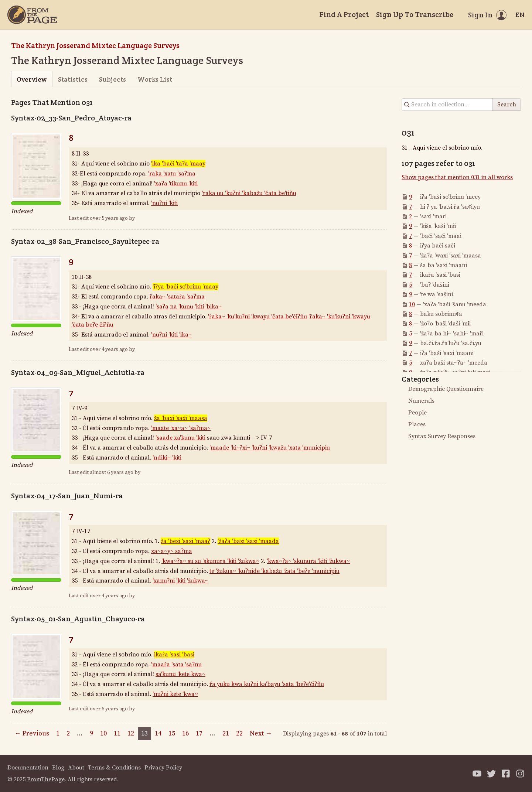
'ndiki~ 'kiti (167, 458)
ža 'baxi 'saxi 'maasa (181, 418)
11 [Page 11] (117, 733)
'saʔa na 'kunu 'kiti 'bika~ (189, 307)
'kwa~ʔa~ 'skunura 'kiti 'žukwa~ (308, 561)
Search (507, 105)
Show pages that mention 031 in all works (457, 177)
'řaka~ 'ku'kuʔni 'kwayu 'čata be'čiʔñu (258, 317)
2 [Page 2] (68, 733)
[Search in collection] (447, 105)
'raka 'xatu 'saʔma (172, 174)
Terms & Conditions (114, 768)
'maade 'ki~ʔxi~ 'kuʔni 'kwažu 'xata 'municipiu (270, 448)
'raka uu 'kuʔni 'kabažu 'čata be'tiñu (249, 193)
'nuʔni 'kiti (164, 203)
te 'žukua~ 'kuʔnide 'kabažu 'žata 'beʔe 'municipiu (274, 571)
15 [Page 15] (172, 733)
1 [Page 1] (58, 733)
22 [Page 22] (239, 733)
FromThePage (46, 779)
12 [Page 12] (131, 733)
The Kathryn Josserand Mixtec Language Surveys (95, 45)
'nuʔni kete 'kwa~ (175, 694)
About (76, 768)
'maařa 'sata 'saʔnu (176, 665)
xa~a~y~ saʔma (172, 551)
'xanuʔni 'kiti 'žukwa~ (180, 581)
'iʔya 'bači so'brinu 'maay (185, 287)
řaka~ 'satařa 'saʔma (177, 297)
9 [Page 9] (91, 733)
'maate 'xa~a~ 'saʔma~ (181, 428)
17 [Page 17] (199, 733)
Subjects (112, 79)
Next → (261, 733)
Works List (155, 79)
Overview (32, 79)
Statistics (73, 79)
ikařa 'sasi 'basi (174, 655)
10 (412, 304)
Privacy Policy (163, 768)
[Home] (32, 15)
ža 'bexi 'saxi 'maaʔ (185, 541)
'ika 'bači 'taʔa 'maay (178, 164)
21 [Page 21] (226, 733)
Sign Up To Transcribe (415, 14)
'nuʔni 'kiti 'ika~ (171, 335)
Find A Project (344, 14)
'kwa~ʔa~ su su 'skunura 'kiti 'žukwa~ (210, 561)
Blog (58, 768)
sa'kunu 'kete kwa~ (180, 674)
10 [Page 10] (103, 733)
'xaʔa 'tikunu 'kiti (176, 184)
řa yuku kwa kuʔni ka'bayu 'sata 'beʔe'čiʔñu (267, 684)
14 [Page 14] (158, 733)
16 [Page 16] (185, 733)
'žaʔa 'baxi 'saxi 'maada (248, 541)
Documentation (28, 768)
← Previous (32, 733)
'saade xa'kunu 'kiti (180, 438)
